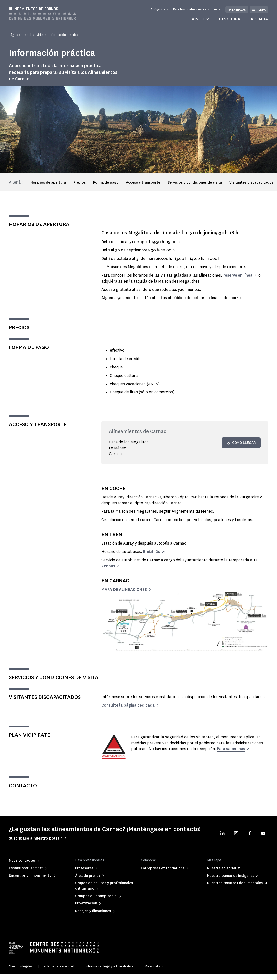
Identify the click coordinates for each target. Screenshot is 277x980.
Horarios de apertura (48, 182)
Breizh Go (152, 552)
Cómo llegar (241, 443)
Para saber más (232, 749)
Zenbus (108, 566)
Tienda (259, 10)
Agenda (259, 19)
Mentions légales (21, 966)
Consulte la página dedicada (129, 705)
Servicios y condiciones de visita (195, 182)
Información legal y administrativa (109, 966)
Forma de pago (106, 182)
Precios (79, 182)
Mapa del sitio (155, 966)
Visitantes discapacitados (251, 182)
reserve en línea (238, 275)
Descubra (230, 19)
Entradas (237, 10)
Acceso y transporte (143, 182)
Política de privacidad (59, 966)
